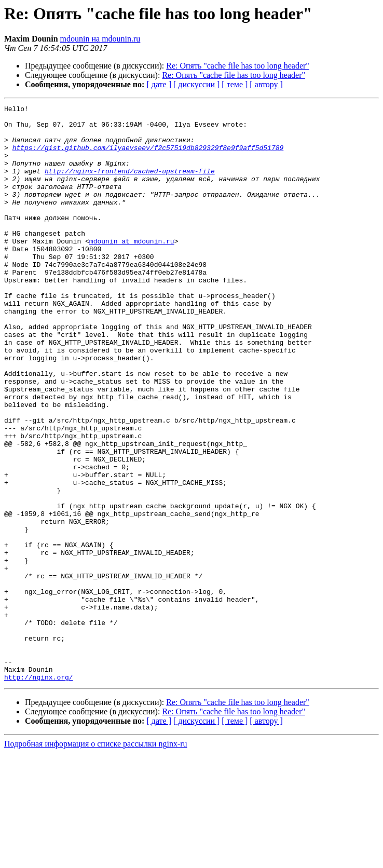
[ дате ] (159, 84)
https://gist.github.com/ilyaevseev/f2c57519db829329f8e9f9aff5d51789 (148, 157)
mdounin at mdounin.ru (132, 269)
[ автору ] (266, 84)
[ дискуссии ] (196, 84)
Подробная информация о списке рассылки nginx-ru (96, 859)
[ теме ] (235, 84)
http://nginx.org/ (39, 792)
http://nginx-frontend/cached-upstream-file (130, 185)
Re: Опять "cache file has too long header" (238, 66)
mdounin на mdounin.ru (100, 39)
